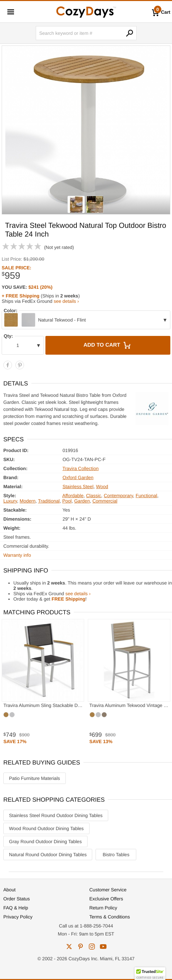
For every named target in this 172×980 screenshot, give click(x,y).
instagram (92, 947)
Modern (28, 501)
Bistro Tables (116, 855)
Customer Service (108, 890)
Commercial (105, 501)
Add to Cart (108, 345)
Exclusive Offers (106, 899)
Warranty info (17, 555)
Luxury (10, 501)
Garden (82, 501)
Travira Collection (80, 468)
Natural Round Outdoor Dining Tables (48, 855)
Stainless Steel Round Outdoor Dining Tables (56, 815)
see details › (66, 301)
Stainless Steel (78, 486)
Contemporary (119, 496)
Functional (146, 496)
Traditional (49, 501)
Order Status (17, 899)
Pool (67, 501)
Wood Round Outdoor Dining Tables (46, 828)
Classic (94, 496)
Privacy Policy (18, 917)
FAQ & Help (16, 908)
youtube (103, 947)
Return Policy (103, 908)
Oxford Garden (78, 477)
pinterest (80, 947)
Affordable (73, 496)
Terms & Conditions (110, 917)
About (10, 890)
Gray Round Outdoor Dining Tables (45, 841)
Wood (102, 486)
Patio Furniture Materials (35, 778)
